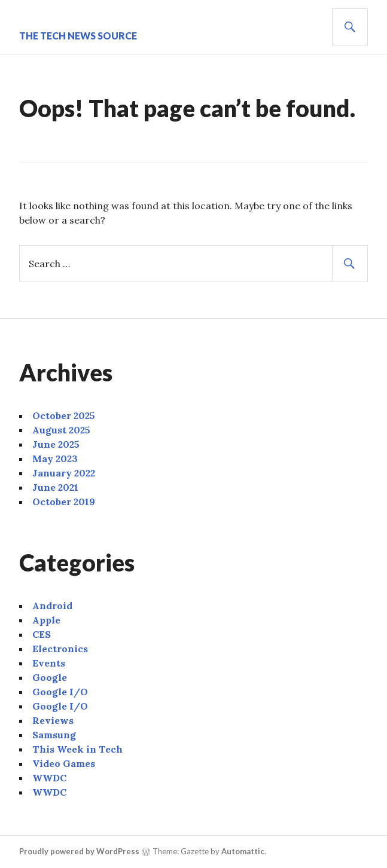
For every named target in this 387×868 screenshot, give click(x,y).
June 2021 (55, 487)
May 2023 (55, 459)
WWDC (49, 778)
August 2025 (61, 430)
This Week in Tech (77, 749)
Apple (46, 620)
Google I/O (60, 692)
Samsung (54, 735)
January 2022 (64, 473)
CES (42, 634)
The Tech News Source (78, 36)
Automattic (243, 851)
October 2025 (64, 415)
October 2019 (64, 502)
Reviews (53, 720)
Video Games (64, 763)
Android (52, 606)
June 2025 (56, 444)
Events (49, 663)
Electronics (60, 649)
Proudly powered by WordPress (79, 851)
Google (50, 677)
